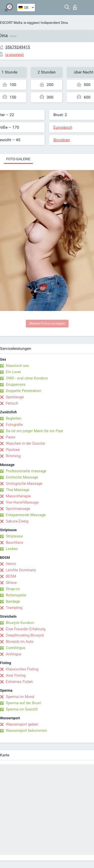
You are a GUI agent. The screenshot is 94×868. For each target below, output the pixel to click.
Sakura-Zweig (17, 521)
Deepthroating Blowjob (25, 635)
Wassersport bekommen (26, 731)
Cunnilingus (16, 648)
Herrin (11, 564)
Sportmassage (18, 509)
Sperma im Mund (20, 697)
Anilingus (14, 654)
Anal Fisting (16, 675)
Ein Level (13, 372)
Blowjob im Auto (20, 642)
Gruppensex (16, 384)
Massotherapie (18, 496)
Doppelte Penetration (23, 391)
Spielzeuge (15, 397)
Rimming (13, 456)
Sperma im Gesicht (22, 709)
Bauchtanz (14, 542)
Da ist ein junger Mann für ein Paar (34, 431)
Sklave (11, 583)
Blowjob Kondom (20, 623)
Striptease (14, 536)
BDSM (11, 576)
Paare (11, 437)
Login (75, 7)
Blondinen (62, 140)
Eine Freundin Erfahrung (26, 629)
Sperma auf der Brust (23, 703)
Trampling (14, 608)
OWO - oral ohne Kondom (27, 378)
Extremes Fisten (19, 682)
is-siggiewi (32, 23)
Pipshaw (13, 450)
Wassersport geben (22, 724)
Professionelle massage (26, 471)
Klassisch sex (17, 366)
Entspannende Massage (26, 515)
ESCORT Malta (11, 23)
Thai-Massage (18, 490)
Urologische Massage (24, 484)
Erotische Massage (22, 477)
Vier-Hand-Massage (22, 502)
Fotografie (14, 425)
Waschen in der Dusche (25, 443)
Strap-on (13, 589)
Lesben (12, 549)
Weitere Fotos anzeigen (47, 323)
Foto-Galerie (18, 159)
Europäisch (63, 127)
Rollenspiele (16, 595)
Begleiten (14, 418)
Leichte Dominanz (21, 570)
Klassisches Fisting (22, 669)
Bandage (13, 601)
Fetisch (12, 403)
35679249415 (18, 47)
